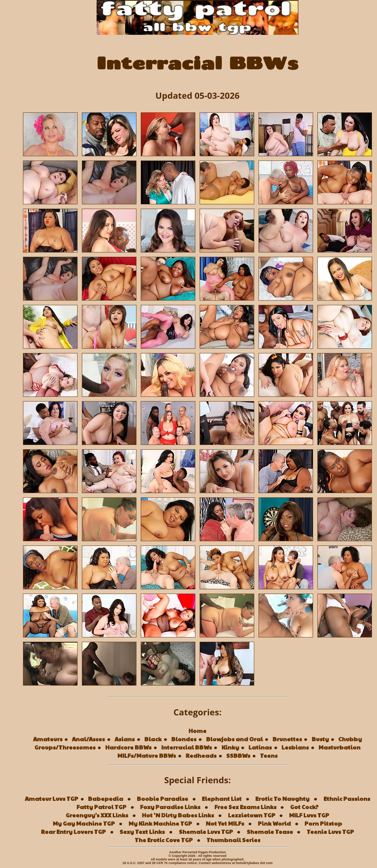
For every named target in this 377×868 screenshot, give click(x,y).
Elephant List (222, 799)
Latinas (260, 747)
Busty (320, 739)
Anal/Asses (88, 739)
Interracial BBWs (187, 747)
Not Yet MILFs (225, 823)
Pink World (274, 823)
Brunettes (287, 739)
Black (153, 739)
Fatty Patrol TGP (101, 807)
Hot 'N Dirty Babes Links (178, 815)
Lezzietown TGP (252, 815)
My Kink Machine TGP (160, 823)
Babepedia (106, 799)
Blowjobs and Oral (234, 739)
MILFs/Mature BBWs (147, 755)
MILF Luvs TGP (309, 815)
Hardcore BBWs (128, 747)
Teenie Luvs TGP (330, 832)
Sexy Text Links (142, 832)
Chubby (350, 739)
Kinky (230, 747)
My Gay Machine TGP (84, 823)
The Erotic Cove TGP (164, 840)
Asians (125, 739)
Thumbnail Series (233, 840)
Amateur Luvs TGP (52, 799)
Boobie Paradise (162, 799)
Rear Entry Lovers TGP (73, 832)
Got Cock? (304, 807)
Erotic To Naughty (282, 799)
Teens (269, 755)
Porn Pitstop (323, 823)
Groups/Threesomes (65, 747)
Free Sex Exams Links (245, 807)
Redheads (201, 755)
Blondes (184, 739)
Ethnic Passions (347, 799)
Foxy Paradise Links (170, 807)
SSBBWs (238, 755)
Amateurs (48, 739)
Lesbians (295, 747)
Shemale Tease (270, 832)
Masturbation (339, 747)
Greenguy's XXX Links (97, 815)
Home (197, 731)
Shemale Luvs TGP (206, 832)
